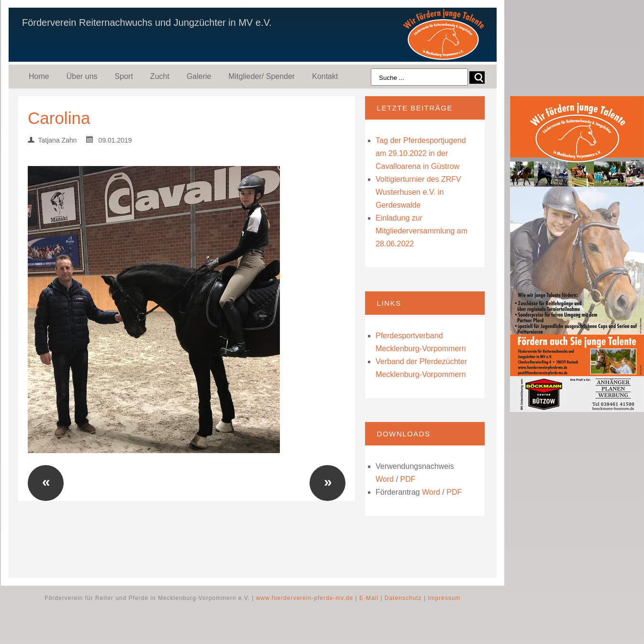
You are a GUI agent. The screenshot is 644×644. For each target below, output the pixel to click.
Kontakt (325, 76)
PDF (408, 479)
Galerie (199, 76)
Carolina (59, 118)
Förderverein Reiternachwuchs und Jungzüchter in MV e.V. (147, 22)
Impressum (444, 598)
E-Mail (369, 598)
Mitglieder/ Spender (261, 76)
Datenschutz (403, 598)
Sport (124, 76)
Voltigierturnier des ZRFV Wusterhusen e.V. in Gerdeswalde (418, 192)
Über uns (82, 76)
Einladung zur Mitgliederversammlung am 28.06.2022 (422, 231)
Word (385, 479)
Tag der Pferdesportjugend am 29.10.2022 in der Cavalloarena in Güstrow (421, 153)
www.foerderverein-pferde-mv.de (305, 598)
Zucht (160, 76)
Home (39, 76)
